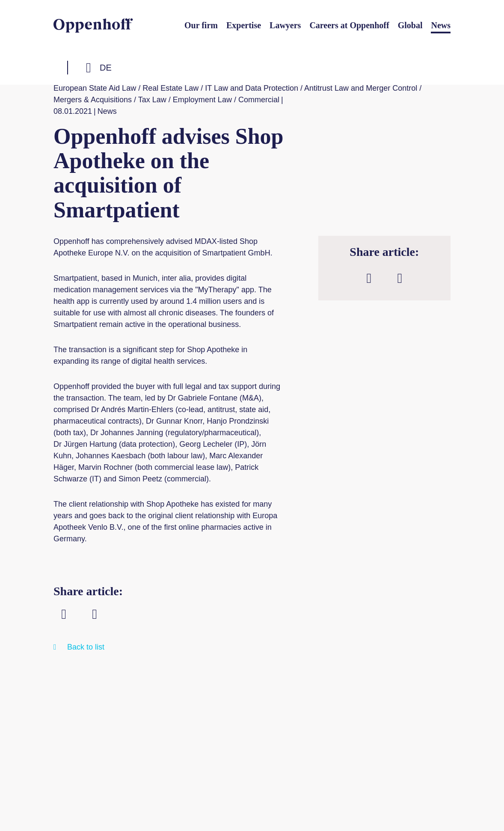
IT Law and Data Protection (252, 88)
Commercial (259, 100)
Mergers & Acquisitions (93, 100)
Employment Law (202, 100)
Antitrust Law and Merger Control (361, 88)
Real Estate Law (170, 88)
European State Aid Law (95, 88)
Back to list (86, 647)
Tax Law (152, 100)
